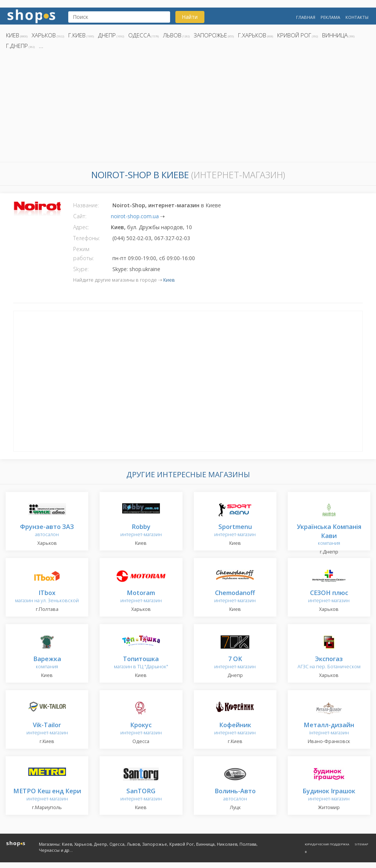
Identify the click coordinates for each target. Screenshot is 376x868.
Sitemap (361, 844)
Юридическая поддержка (327, 844)
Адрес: (81, 227)
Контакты (357, 17)
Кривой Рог (294, 35)
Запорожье (210, 35)
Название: (86, 205)
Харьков (44, 35)
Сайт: (80, 216)
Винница (335, 35)
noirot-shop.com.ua (135, 216)
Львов (172, 35)
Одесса (139, 35)
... (41, 46)
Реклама (330, 17)
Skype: (81, 269)
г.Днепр (17, 46)
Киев (13, 35)
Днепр (107, 35)
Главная (306, 17)
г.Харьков (252, 35)
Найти (190, 17)
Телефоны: (87, 238)
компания (329, 535)
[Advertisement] (188, 108)
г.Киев (77, 35)
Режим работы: (84, 254)
